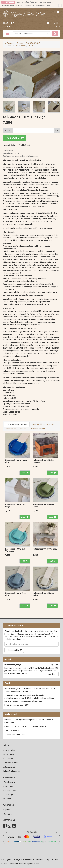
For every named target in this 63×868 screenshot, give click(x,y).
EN (58, 12)
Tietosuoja (8, 794)
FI (55, 12)
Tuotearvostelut (38, 429)
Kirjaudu (7, 26)
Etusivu (20, 43)
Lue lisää (53, 674)
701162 (31, 46)
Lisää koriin (12, 138)
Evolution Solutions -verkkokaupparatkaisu (20, 864)
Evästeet (7, 799)
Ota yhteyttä (9, 754)
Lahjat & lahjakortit (12, 771)
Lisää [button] (23, 473)
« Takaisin (9, 43)
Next (55, 74)
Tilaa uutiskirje (13, 650)
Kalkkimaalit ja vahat (17, 46)
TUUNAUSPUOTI (33, 43)
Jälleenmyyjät (9, 767)
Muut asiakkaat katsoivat (43, 424)
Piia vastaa (8, 759)
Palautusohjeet (10, 790)
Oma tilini (9, 23)
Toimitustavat (9, 782)
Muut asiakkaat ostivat (16, 429)
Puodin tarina (9, 750)
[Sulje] (60, 6)
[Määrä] (33, 130)
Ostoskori (54, 23)
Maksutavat (8, 786)
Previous (8, 74)
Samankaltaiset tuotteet (17, 424)
